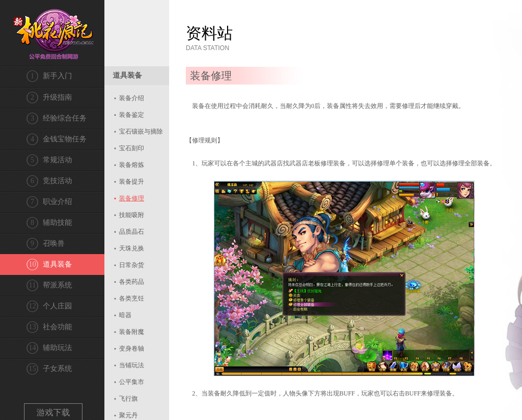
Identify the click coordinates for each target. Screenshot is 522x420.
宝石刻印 (132, 148)
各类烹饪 (132, 298)
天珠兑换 (132, 248)
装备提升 (132, 182)
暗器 (125, 315)
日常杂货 (132, 265)
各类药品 (132, 282)
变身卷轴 (132, 349)
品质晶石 (132, 232)
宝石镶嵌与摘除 (141, 131)
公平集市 (132, 382)
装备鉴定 (132, 115)
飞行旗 (128, 399)
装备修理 (132, 198)
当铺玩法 (132, 365)
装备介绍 (132, 98)
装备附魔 (132, 332)
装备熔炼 (132, 165)
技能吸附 (132, 215)
